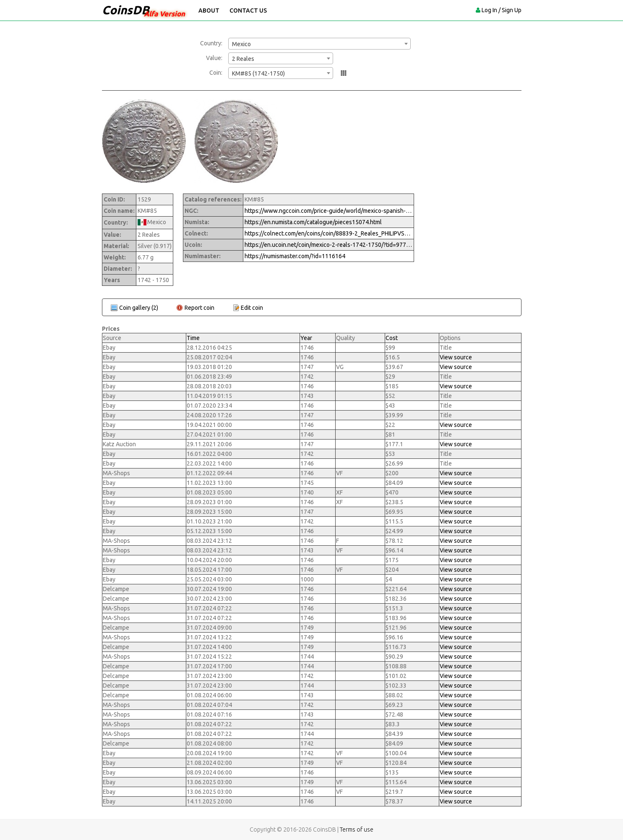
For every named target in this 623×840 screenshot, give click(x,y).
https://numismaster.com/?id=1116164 (295, 256)
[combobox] (319, 44)
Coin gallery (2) (139, 308)
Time (193, 338)
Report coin (199, 308)
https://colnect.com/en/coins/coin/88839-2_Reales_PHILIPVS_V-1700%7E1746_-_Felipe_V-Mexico (328, 233)
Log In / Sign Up (502, 10)
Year (306, 338)
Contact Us (248, 10)
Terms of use (357, 830)
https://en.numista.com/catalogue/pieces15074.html (313, 222)
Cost (392, 338)
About (209, 10)
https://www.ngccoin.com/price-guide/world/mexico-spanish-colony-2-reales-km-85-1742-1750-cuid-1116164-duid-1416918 (328, 211)
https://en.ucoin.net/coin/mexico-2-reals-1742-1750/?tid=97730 (328, 245)
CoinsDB (126, 10)
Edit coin (252, 308)
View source (456, 357)
